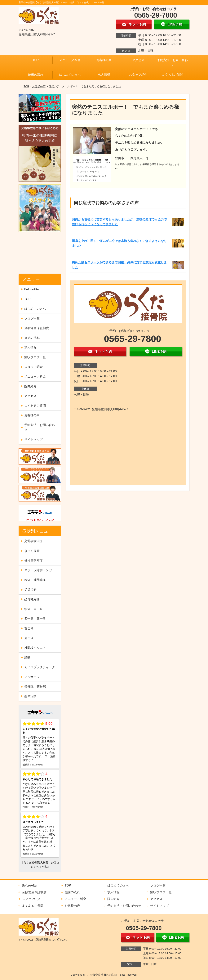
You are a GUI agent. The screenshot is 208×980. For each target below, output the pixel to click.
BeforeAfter (32, 289)
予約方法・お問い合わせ (172, 62)
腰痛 (27, 657)
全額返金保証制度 (37, 328)
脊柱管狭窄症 (33, 561)
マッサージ (32, 677)
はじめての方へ (70, 75)
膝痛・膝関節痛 (35, 580)
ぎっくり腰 (32, 551)
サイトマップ (33, 440)
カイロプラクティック (40, 667)
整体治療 (30, 696)
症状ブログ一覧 (35, 357)
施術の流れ (36, 75)
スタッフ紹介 (138, 75)
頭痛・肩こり (33, 609)
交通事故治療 (33, 541)
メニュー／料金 (70, 60)
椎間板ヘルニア (35, 648)
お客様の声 (104, 60)
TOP (36, 60)
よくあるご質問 (172, 75)
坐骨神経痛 (32, 599)
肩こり (29, 638)
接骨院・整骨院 (35, 686)
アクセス (138, 60)
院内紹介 (30, 386)
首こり (29, 628)
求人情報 (104, 75)
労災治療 (30, 590)
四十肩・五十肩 (35, 619)
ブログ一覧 (32, 318)
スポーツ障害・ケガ (38, 570)
